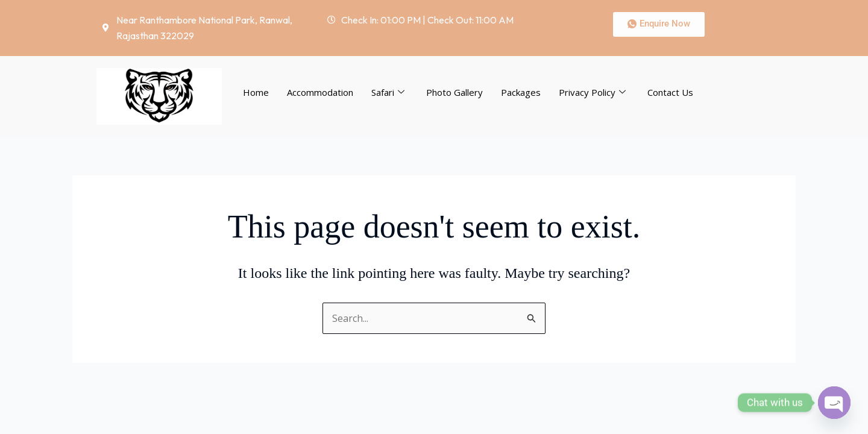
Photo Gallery (454, 92)
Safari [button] (388, 92)
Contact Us (670, 92)
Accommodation (320, 92)
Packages (521, 92)
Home (256, 92)
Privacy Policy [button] (592, 92)
